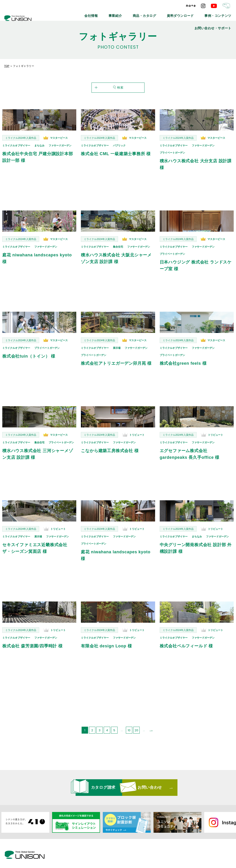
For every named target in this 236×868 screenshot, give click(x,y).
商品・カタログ (122, 14)
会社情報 (78, 14)
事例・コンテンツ (183, 14)
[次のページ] (151, 720)
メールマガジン (98, 845)
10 (129, 720)
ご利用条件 (200, 845)
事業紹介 (98, 14)
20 (136, 720)
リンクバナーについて (131, 845)
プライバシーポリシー (170, 845)
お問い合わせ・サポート (217, 14)
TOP (7, 66)
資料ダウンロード (152, 14)
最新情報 (73, 845)
